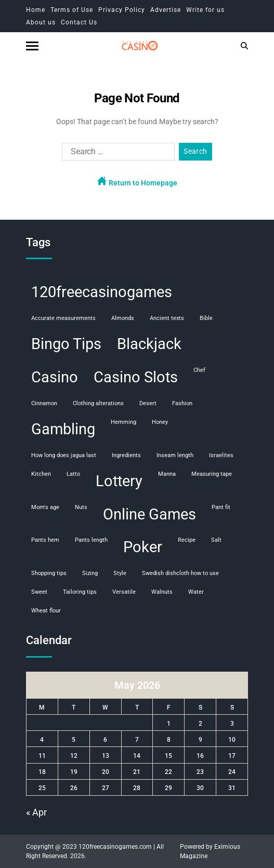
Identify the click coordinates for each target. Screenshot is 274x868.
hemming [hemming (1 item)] (123, 422)
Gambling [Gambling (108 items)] (63, 429)
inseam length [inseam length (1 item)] (175, 455)
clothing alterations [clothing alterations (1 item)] (98, 403)
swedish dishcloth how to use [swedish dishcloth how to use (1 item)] (180, 573)
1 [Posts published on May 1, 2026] (169, 724)
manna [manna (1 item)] (167, 474)
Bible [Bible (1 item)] (206, 318)
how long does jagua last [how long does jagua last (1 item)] (64, 455)
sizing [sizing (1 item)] (90, 573)
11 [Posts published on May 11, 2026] (42, 756)
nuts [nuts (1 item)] (81, 507)
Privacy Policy (122, 10)
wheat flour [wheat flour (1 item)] (46, 611)
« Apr (36, 812)
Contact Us (79, 22)
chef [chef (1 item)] (199, 370)
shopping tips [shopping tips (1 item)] (49, 573)
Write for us (205, 10)
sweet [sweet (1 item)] (39, 592)
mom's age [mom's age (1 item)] (45, 507)
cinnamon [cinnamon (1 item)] (44, 403)
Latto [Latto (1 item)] (73, 474)
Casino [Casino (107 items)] (55, 377)
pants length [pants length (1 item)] (91, 540)
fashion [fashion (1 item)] (182, 403)
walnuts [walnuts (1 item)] (162, 592)
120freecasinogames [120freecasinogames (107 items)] (102, 292)
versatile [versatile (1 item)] (124, 592)
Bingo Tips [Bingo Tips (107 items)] (66, 344)
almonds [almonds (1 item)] (123, 318)
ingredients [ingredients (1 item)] (126, 455)
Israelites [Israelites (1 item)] (221, 455)
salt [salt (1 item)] (216, 540)
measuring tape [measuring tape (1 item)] (212, 474)
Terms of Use (72, 10)
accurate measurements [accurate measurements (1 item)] (63, 318)
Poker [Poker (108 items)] (143, 547)
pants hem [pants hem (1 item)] (45, 540)
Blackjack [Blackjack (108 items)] (149, 344)
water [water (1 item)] (196, 592)
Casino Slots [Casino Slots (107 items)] (136, 377)
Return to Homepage (137, 182)
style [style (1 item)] (120, 573)
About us (41, 22)
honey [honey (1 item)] (160, 422)
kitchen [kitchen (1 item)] (41, 474)
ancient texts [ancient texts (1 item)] (167, 318)
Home (36, 10)
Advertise (166, 10)
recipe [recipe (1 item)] (187, 540)
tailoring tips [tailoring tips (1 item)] (80, 592)
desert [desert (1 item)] (148, 403)
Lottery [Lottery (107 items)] (119, 481)
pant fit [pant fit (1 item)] (221, 507)
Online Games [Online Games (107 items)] (149, 514)
